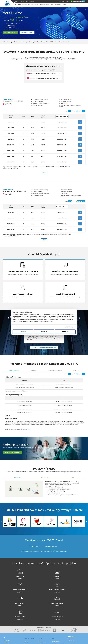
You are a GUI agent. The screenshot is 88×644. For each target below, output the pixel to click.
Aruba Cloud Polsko (56, 623)
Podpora (8, 615)
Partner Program (76, 588)
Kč (69, 112)
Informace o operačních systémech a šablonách (44, 348)
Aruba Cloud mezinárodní (58, 617)
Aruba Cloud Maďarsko (57, 622)
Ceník (16, 42)
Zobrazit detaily (69, 327)
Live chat (8, 612)
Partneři (40, 625)
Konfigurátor (44, 42)
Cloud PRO (12, 574)
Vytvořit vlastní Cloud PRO (31, 33)
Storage (26, 623)
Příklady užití (54, 42)
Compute (26, 617)
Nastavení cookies (58, 638)
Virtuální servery (7, 42)
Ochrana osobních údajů (42, 638)
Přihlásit (8, 617)
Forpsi (39, 616)
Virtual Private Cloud (55, 574)
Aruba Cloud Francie (57, 619)
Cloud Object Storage (33, 588)
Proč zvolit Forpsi (56, 5)
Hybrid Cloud (27, 628)
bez (84, 112)
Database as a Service (76, 574)
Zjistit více (12, 580)
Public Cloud (19, 5)
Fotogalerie (41, 623)
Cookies (51, 638)
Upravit (44, 332)
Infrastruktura (44, 5)
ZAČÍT (44, 173)
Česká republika (66, 1)
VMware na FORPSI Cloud (31, 5)
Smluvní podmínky (44, 640)
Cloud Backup (12, 588)
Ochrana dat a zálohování (29, 622)
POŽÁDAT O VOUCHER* (51, 548)
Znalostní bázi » (27, 430)
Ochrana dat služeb (42, 628)
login (84, 1)
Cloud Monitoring (28, 626)
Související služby (34, 42)
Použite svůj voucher (9, 622)
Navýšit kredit (9, 620)
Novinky (40, 622)
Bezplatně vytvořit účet (12, 33)
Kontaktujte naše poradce (13, 453)
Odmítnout (23, 332)
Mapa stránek (52, 640)
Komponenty (23, 42)
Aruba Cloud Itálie (56, 616)
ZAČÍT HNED (34, 548)
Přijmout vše (65, 332)
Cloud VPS (33, 574)
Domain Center (55, 588)
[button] (62, 117)
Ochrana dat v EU (42, 626)
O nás (64, 5)
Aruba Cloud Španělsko (57, 620)
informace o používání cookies (43, 318)
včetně (80, 112)
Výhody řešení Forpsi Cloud (44, 620)
